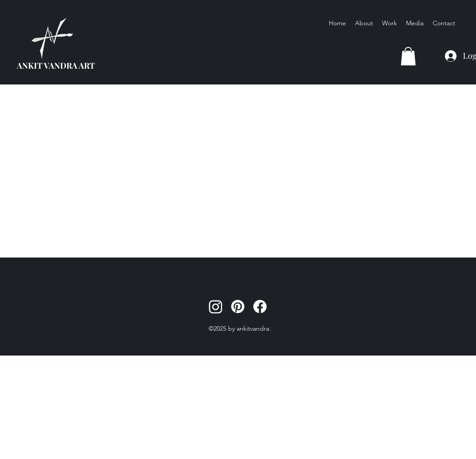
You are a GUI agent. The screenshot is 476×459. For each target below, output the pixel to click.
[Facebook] (260, 307)
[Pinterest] (238, 307)
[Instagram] (216, 307)
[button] (408, 56)
